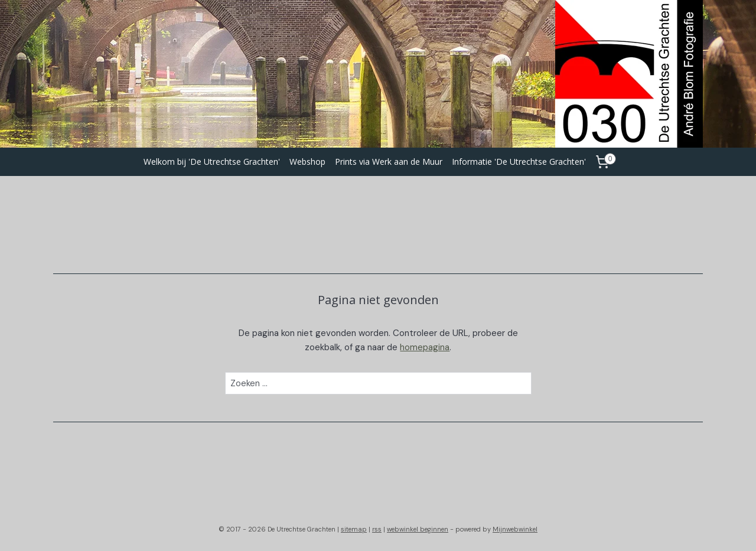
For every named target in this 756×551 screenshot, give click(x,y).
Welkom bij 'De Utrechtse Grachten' (212, 162)
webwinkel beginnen (418, 529)
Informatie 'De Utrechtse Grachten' (519, 162)
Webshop (307, 162)
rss (377, 529)
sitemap (354, 529)
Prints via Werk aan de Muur (389, 162)
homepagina (425, 347)
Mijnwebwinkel (515, 529)
